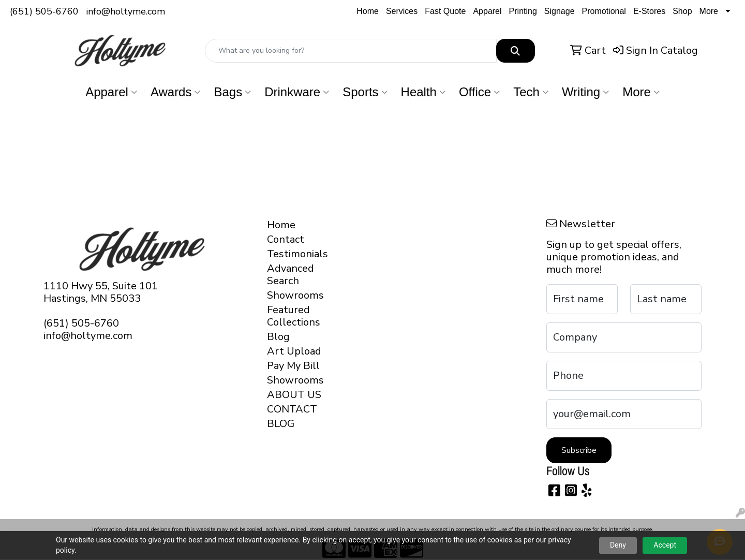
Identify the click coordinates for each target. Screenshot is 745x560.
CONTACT (292, 409)
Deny (618, 545)
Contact (286, 239)
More (709, 11)
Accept (665, 545)
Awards (176, 92)
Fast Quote (445, 11)
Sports (365, 92)
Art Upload (294, 351)
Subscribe (579, 450)
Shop (682, 11)
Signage (560, 11)
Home (368, 11)
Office (479, 92)
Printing (523, 11)
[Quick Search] (351, 51)
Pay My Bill (293, 366)
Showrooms (295, 295)
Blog (278, 337)
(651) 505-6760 (44, 11)
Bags (232, 92)
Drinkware (297, 92)
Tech (531, 92)
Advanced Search (290, 275)
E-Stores (649, 11)
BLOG (281, 424)
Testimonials (296, 254)
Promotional (604, 11)
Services (402, 11)
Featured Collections (294, 316)
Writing (585, 92)
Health (423, 92)
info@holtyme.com (125, 11)
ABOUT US (294, 395)
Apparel (487, 11)
